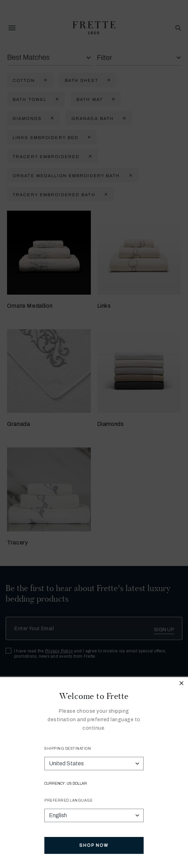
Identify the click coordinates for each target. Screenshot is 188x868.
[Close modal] (182, 684)
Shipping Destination (68, 749)
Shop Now (94, 845)
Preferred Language (68, 800)
